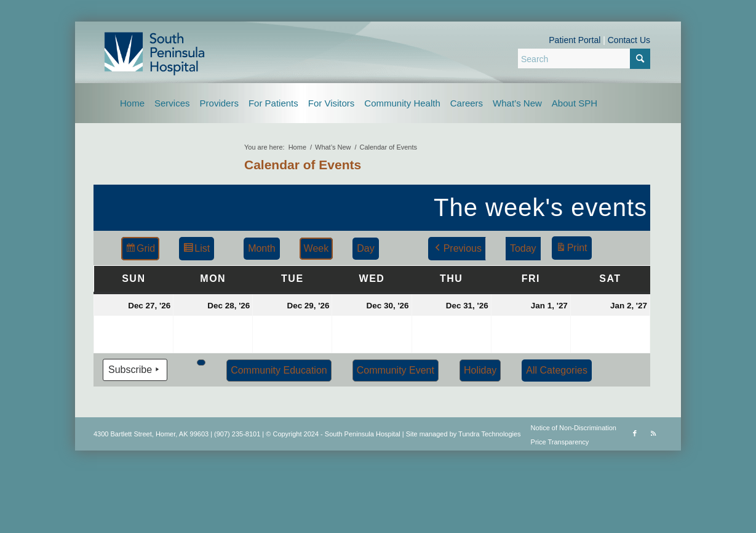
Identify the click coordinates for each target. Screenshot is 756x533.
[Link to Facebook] (635, 433)
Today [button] (523, 248)
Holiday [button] (480, 370)
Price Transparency (560, 442)
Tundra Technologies (490, 434)
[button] (201, 363)
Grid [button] (140, 250)
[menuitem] (132, 103)
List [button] (196, 250)
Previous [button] (457, 249)
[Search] (584, 58)
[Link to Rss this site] (653, 433)
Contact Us (629, 40)
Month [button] (261, 248)
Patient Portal (575, 40)
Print (571, 250)
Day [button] (365, 248)
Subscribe (135, 370)
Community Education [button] (279, 370)
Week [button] (316, 248)
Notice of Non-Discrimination (574, 428)
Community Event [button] (396, 370)
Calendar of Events (303, 165)
